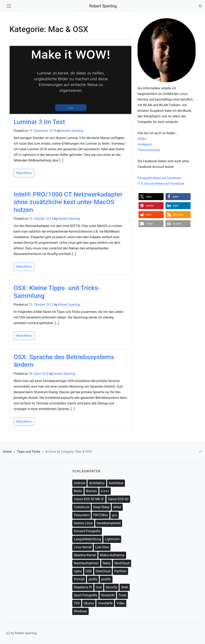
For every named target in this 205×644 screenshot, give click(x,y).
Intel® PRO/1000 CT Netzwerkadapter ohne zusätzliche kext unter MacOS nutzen (68, 202)
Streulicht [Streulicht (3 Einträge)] (108, 595)
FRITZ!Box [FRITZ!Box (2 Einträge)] (101, 515)
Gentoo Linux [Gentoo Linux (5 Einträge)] (83, 523)
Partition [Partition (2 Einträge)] (120, 571)
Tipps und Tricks (29, 452)
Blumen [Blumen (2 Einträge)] (91, 491)
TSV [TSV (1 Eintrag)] (77, 603)
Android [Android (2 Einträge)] (79, 483)
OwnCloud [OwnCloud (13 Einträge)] (103, 571)
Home (7, 452)
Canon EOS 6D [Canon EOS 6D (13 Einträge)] (118, 499)
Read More (24, 173)
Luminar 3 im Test (39, 122)
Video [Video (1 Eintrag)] (121, 603)
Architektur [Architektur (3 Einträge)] (97, 483)
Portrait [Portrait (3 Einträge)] (79, 579)
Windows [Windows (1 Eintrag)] (80, 611)
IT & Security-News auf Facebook (161, 184)
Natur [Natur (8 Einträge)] (107, 563)
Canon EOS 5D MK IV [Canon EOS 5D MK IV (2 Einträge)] (89, 499)
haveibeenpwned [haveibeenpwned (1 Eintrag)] (109, 523)
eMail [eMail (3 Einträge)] (117, 507)
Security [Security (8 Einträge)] (111, 587)
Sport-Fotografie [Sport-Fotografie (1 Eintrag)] (85, 595)
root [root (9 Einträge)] (99, 587)
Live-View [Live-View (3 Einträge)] (102, 547)
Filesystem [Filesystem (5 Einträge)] (82, 515)
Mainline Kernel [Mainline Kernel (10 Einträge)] (85, 555)
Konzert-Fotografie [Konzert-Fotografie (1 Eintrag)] (87, 531)
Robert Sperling (103, 6)
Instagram (145, 144)
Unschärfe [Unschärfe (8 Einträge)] (105, 603)
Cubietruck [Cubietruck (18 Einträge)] (82, 507)
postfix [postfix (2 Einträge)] (106, 579)
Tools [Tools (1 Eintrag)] (122, 595)
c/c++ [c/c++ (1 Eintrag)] (105, 491)
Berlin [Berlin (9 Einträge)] (78, 491)
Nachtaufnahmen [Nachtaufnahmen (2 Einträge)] (86, 563)
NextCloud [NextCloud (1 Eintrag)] (122, 563)
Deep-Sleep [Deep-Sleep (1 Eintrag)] (101, 507)
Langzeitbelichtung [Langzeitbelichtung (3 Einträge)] (87, 539)
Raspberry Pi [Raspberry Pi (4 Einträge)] (83, 587)
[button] (151, 197)
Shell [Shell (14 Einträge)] (125, 587)
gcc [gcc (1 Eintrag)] (115, 515)
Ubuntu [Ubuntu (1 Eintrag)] (89, 603)
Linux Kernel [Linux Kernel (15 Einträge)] (83, 547)
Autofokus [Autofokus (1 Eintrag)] (116, 483)
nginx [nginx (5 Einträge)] (78, 571)
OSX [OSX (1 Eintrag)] (89, 571)
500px (142, 139)
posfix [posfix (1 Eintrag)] (93, 579)
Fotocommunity (149, 150)
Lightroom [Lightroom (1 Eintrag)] (112, 539)
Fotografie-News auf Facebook (159, 178)
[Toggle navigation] (9, 6)
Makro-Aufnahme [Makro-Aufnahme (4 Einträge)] (112, 555)
